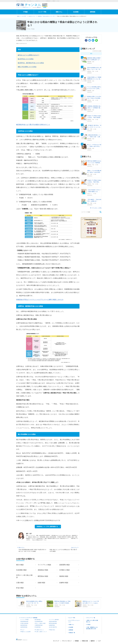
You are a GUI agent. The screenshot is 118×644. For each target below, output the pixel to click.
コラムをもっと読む (97, 208)
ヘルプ (99, 641)
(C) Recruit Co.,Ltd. (22, 640)
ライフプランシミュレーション (74, 621)
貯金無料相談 (38, 627)
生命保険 (76, 12)
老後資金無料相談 (53, 621)
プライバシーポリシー (67, 641)
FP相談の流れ (52, 630)
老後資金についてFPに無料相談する (47, 527)
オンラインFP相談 (24, 620)
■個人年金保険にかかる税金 (27, 67)
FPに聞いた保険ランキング (41, 632)
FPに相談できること (39, 630)
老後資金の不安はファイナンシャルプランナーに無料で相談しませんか (40, 300)
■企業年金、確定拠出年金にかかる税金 (31, 63)
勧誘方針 (93, 641)
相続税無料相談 (24, 625)
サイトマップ (56, 641)
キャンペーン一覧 (91, 618)
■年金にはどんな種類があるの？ (29, 55)
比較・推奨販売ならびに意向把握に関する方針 (92, 628)
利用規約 (77, 641)
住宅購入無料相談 (24, 623)
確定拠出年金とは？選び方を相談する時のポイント (33, 125)
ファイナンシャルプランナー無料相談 (29, 618)
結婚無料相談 (52, 625)
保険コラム (59, 12)
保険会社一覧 (72, 633)
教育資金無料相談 (53, 623)
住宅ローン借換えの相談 (40, 623)
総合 (91, 54)
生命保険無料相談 (39, 621)
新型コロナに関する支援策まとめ (92, 621)
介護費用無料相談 (39, 625)
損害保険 (93, 12)
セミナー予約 (42, 12)
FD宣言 (89, 625)
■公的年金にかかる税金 (26, 59)
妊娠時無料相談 (24, 627)
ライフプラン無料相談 (54, 620)
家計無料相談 (38, 620)
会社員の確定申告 (53, 627)
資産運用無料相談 (24, 621)
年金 (29, 29)
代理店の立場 (85, 641)
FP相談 (25, 12)
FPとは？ (22, 630)
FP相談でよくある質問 (25, 632)
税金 (34, 29)
